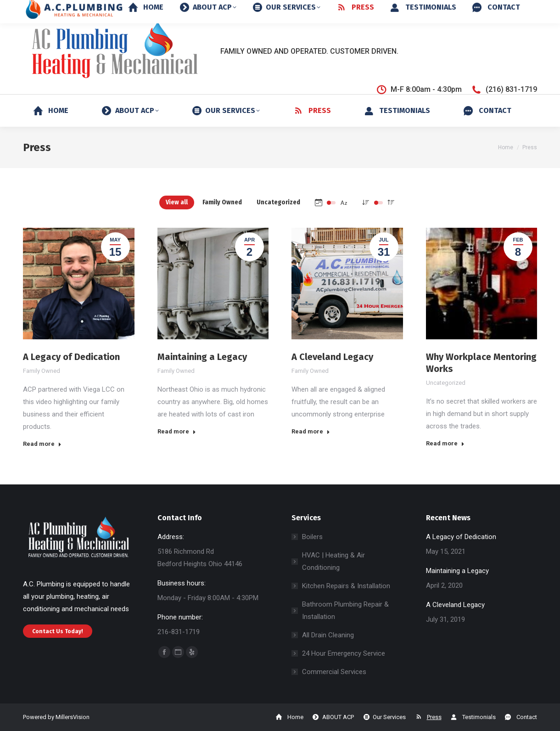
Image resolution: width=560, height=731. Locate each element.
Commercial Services (334, 672)
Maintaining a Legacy (202, 357)
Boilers (312, 537)
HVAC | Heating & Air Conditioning (333, 561)
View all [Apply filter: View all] (177, 202)
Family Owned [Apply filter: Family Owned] (222, 202)
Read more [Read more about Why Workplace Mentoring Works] (445, 443)
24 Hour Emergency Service (344, 653)
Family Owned (42, 371)
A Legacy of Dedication (71, 357)
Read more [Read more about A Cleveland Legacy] (311, 431)
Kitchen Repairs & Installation (346, 586)
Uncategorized (446, 383)
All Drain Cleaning (328, 635)
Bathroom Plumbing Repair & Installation (345, 610)
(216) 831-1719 (504, 90)
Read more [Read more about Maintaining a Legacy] (177, 431)
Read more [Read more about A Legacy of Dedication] (42, 444)
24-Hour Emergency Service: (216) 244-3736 (451, 9)
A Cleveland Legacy (332, 357)
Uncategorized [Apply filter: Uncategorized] (278, 202)
